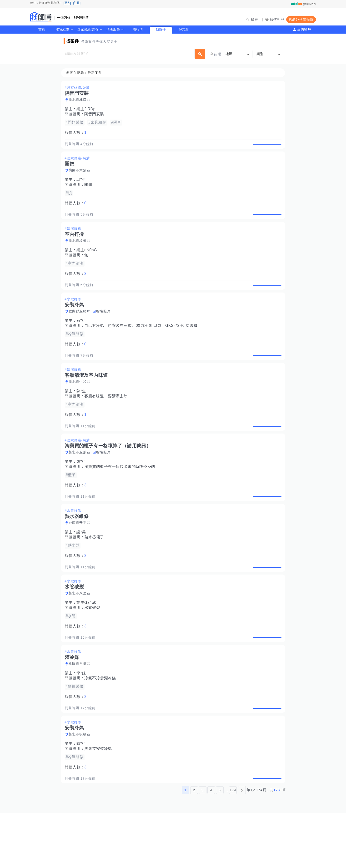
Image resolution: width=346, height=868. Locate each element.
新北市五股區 (81, 480)
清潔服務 (113, 29)
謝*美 (83, 565)
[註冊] (77, 3)
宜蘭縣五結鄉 (81, 328)
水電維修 (62, 29)
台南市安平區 (81, 556)
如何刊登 (277, 20)
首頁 (42, 29)
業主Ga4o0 (88, 641)
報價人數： (77, 133)
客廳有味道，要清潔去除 (107, 418)
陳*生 (83, 413)
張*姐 (83, 489)
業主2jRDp (87, 109)
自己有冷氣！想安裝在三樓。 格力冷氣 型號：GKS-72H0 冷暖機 (142, 342)
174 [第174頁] (233, 845)
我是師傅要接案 (301, 19)
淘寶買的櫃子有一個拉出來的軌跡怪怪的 (121, 494)
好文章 (184, 29)
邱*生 (83, 185)
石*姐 (83, 337)
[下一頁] (242, 845)
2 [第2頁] (194, 845)
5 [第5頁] (220, 845)
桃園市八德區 (81, 708)
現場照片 (105, 328)
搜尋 (254, 19)
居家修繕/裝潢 (88, 29)
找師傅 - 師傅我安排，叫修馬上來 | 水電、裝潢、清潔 (41, 17)
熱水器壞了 (96, 570)
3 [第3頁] (203, 845)
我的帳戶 (304, 29)
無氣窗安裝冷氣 (100, 798)
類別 (260, 54)
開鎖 (90, 190)
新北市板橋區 (81, 252)
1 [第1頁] (185, 845)
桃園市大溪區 (81, 176)
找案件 (161, 29)
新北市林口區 (81, 100)
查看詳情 (266, 147)
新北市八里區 (81, 632)
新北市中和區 (81, 404)
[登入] (67, 3)
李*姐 (83, 717)
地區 (229, 54)
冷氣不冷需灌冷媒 (101, 722)
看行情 (138, 29)
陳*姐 (83, 793)
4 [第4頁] (211, 845)
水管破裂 (94, 646)
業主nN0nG (88, 261)
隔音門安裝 (96, 114)
